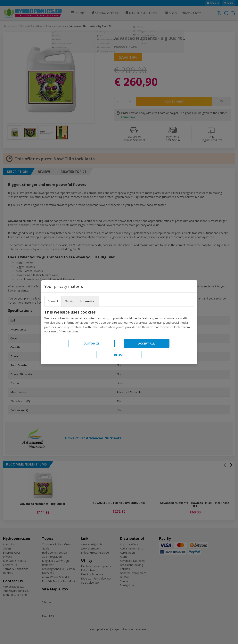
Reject (119, 355)
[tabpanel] (119, 322)
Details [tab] (69, 301)
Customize (92, 343)
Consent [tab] (53, 301)
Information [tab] (88, 301)
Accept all (147, 343)
